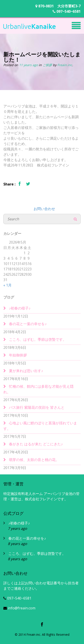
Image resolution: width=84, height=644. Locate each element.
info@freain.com (19, 608)
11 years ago (28, 65)
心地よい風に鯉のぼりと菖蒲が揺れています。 (40, 426)
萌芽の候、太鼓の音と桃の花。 (34, 460)
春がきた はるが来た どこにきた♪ (36, 444)
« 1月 (8, 285)
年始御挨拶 (18, 355)
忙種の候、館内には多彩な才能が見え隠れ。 (38, 389)
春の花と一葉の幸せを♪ (28, 324)
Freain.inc (65, 65)
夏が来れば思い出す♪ (26, 371)
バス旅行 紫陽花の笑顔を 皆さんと (37, 407)
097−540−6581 (67, 11)
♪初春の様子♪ (20, 308)
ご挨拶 (48, 65)
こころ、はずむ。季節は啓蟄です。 (38, 339)
